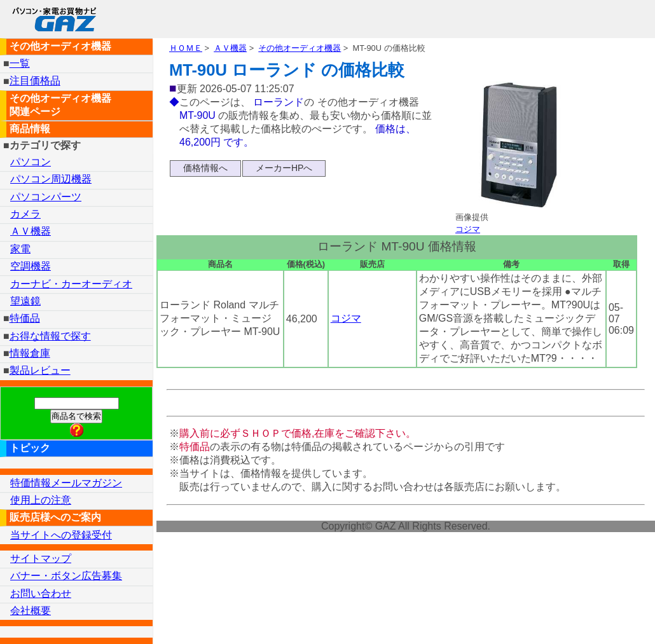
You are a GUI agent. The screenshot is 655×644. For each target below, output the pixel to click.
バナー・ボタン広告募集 (66, 576)
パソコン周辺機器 (51, 179)
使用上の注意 (41, 500)
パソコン (31, 162)
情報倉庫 (30, 353)
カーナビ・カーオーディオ (71, 284)
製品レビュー (40, 370)
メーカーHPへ (284, 168)
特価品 (25, 318)
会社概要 (31, 611)
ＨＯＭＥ (186, 48)
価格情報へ (205, 168)
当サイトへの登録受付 (61, 535)
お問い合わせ (41, 593)
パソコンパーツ (46, 197)
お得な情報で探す (50, 336)
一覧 (20, 63)
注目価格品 (35, 81)
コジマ (468, 229)
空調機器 (31, 266)
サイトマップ (41, 558)
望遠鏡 (25, 301)
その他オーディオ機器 (300, 48)
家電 (20, 249)
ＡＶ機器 (230, 48)
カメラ (25, 214)
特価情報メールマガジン (66, 483)
